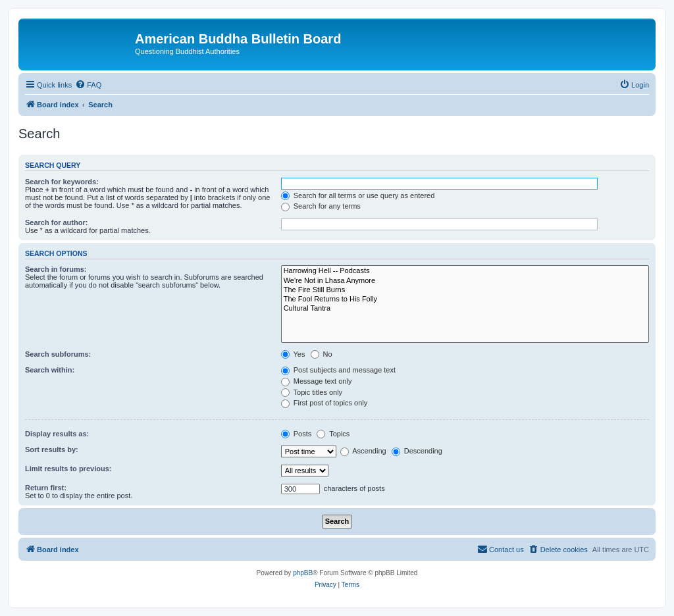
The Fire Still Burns (465, 290)
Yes (293, 354)
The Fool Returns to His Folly (465, 299)
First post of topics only (324, 403)
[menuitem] (88, 85)
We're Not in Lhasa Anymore (465, 281)
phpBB (303, 573)
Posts (297, 434)
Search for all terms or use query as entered (358, 195)
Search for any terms (321, 206)
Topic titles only (312, 392)
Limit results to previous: (68, 469)
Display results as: (57, 434)
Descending (417, 451)
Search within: (50, 370)
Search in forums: (56, 269)
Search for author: (56, 222)
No (322, 354)
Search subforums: (58, 354)
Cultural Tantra (465, 309)
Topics (333, 434)
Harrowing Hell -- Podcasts (465, 271)
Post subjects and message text (338, 370)
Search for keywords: (62, 182)
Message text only (317, 381)
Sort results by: (52, 449)
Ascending (363, 451)
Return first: (46, 488)
